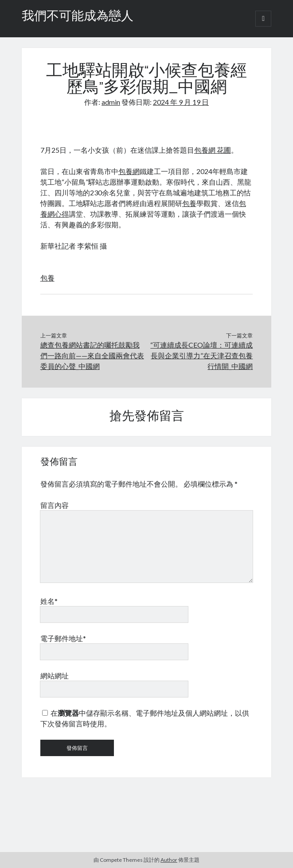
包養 (189, 203)
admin (111, 102)
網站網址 (55, 676)
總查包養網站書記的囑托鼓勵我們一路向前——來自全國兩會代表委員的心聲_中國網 (92, 355)
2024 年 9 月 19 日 (181, 102)
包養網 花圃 (213, 150)
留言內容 (55, 505)
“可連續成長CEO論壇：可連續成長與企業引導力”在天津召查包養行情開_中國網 (201, 355)
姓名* (49, 601)
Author (169, 860)
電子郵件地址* (63, 638)
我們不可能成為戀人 (78, 17)
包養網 (129, 171)
